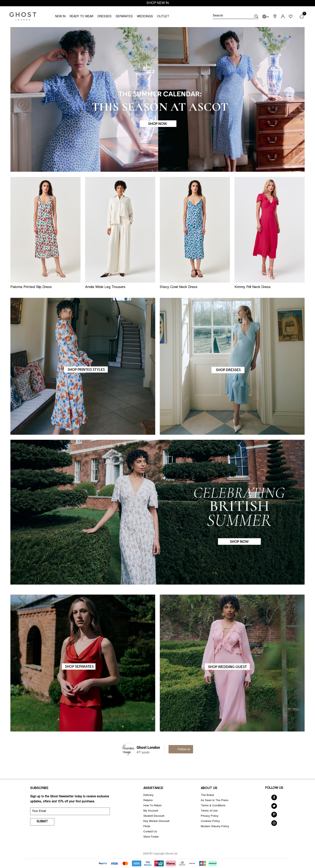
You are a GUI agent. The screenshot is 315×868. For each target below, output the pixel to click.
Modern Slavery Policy (215, 827)
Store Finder (151, 837)
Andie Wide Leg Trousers (105, 287)
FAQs (147, 827)
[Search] (236, 16)
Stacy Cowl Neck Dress (179, 287)
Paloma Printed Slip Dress (31, 287)
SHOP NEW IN (158, 3)
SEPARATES (124, 17)
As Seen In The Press (215, 801)
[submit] (256, 16)
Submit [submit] (42, 822)
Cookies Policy (210, 821)
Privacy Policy (210, 816)
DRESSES (105, 17)
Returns (148, 801)
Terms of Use (209, 811)
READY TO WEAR (82, 17)
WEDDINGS (145, 17)
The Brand (207, 795)
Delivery (148, 795)
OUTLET (163, 17)
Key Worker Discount (156, 821)
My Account (151, 811)
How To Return (153, 806)
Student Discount (154, 816)
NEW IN (60, 17)
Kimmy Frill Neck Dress (253, 287)
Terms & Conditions (213, 806)
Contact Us (150, 832)
